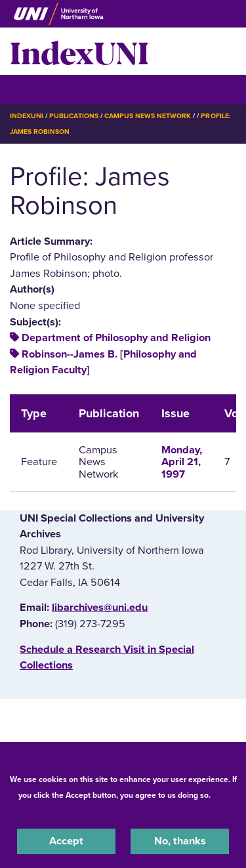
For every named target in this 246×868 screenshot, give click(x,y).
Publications (73, 116)
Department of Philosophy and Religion (116, 338)
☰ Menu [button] (33, 89)
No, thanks (180, 841)
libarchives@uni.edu (100, 608)
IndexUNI (79, 51)
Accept (66, 841)
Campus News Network (148, 116)
